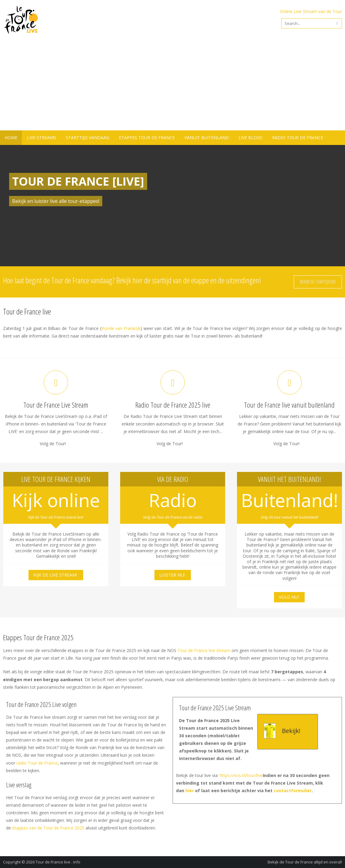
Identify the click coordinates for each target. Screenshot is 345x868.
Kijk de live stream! (55, 575)
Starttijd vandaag (88, 138)
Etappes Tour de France (147, 138)
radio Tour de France (37, 763)
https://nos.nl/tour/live (241, 775)
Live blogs (250, 138)
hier (190, 791)
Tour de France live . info (58, 862)
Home (11, 138)
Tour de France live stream (204, 650)
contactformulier (293, 791)
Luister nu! (172, 575)
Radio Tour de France (298, 138)
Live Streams (42, 138)
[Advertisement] (172, 85)
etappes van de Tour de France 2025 (48, 828)
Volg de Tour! (53, 444)
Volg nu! (289, 597)
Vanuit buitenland (207, 138)
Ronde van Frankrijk (121, 328)
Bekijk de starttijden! (318, 282)
